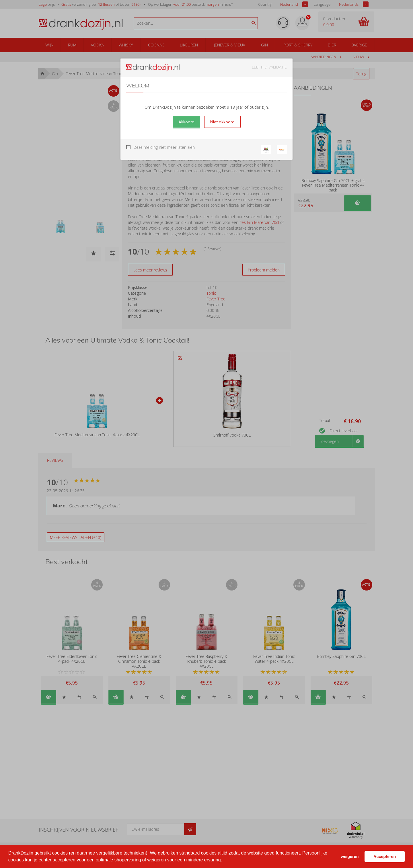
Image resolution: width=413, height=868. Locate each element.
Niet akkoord (222, 122)
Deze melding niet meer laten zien (164, 147)
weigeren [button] (350, 857)
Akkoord (186, 122)
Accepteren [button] (385, 857)
